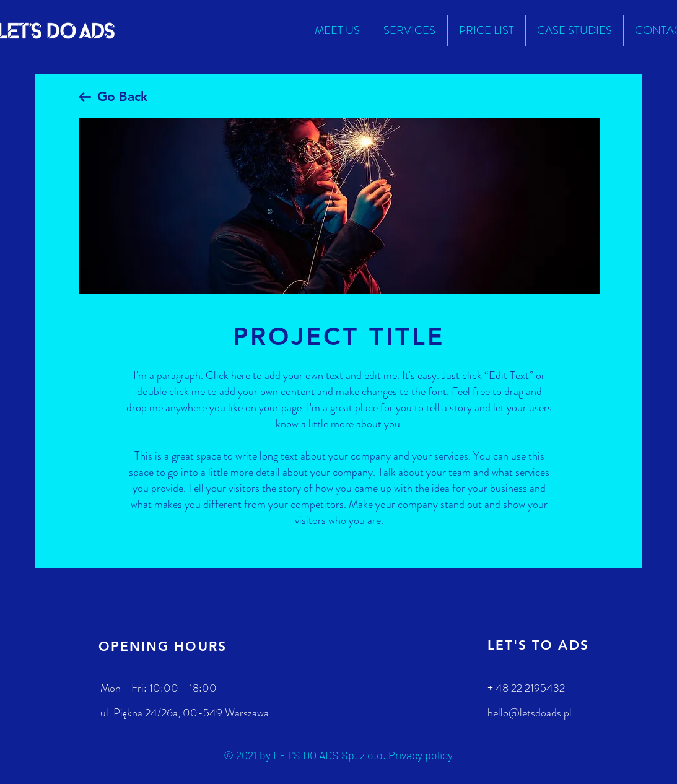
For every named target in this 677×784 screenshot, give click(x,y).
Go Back (122, 96)
